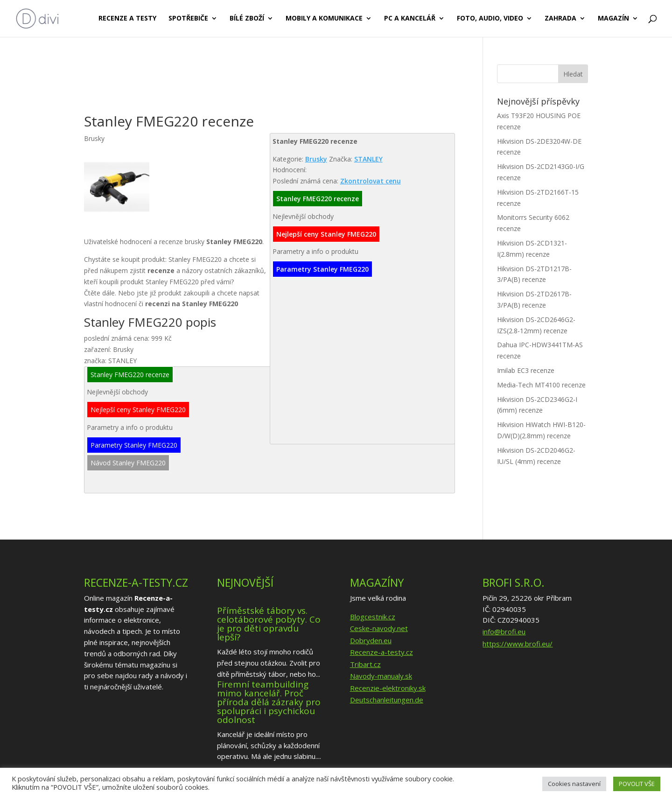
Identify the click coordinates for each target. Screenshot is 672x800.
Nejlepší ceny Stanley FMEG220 (326, 234)
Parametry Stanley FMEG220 (322, 269)
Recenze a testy (127, 19)
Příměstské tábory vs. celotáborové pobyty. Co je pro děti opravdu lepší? (269, 624)
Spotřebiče (188, 19)
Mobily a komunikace (324, 19)
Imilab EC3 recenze (526, 370)
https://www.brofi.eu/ (518, 644)
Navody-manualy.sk (381, 676)
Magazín (613, 19)
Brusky (316, 159)
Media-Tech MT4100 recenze (541, 385)
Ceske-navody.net (379, 628)
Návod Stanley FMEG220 (128, 463)
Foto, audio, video (490, 19)
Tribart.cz (365, 664)
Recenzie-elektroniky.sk (388, 688)
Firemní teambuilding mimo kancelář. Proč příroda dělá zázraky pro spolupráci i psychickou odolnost (269, 702)
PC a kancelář (410, 19)
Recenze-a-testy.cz (381, 652)
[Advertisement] (254, 88)
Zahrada (560, 19)
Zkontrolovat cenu (371, 181)
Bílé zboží (247, 19)
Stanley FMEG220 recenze (318, 199)
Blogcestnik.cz (373, 617)
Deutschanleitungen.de (387, 700)
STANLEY (368, 159)
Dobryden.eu (371, 640)
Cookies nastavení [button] (574, 784)
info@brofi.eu (504, 632)
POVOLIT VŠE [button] (637, 784)
